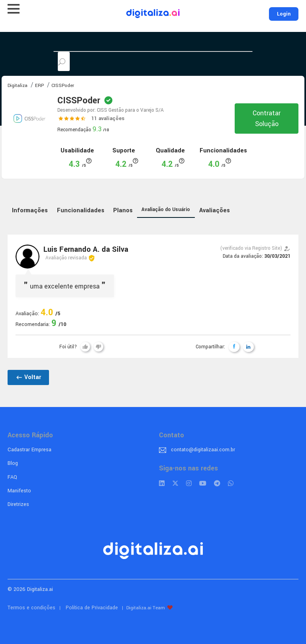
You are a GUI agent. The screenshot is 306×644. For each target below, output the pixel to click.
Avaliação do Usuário (166, 210)
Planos (123, 210)
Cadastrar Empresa (29, 450)
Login (284, 14)
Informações (30, 210)
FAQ (12, 477)
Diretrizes (18, 504)
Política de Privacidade (92, 608)
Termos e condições (31, 608)
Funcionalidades (81, 210)
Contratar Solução (267, 119)
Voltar (28, 377)
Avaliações (215, 210)
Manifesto (19, 491)
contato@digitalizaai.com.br (203, 450)
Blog (13, 463)
